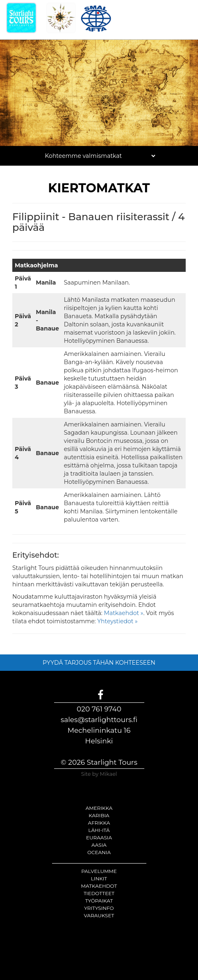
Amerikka (99, 808)
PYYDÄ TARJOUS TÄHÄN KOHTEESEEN (99, 663)
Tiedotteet (99, 893)
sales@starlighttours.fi (99, 720)
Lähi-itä (99, 830)
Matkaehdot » (124, 613)
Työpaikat (99, 901)
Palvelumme (99, 871)
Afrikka (99, 823)
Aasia (99, 845)
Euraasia (99, 838)
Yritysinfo (99, 908)
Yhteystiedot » (117, 621)
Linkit (99, 879)
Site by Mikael (99, 774)
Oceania (99, 852)
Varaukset (99, 915)
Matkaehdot (99, 886)
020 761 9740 (99, 709)
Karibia (99, 815)
